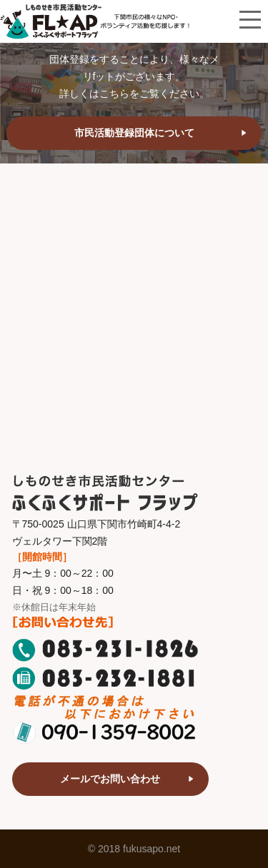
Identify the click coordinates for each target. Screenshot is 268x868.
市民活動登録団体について (134, 133)
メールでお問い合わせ (110, 779)
